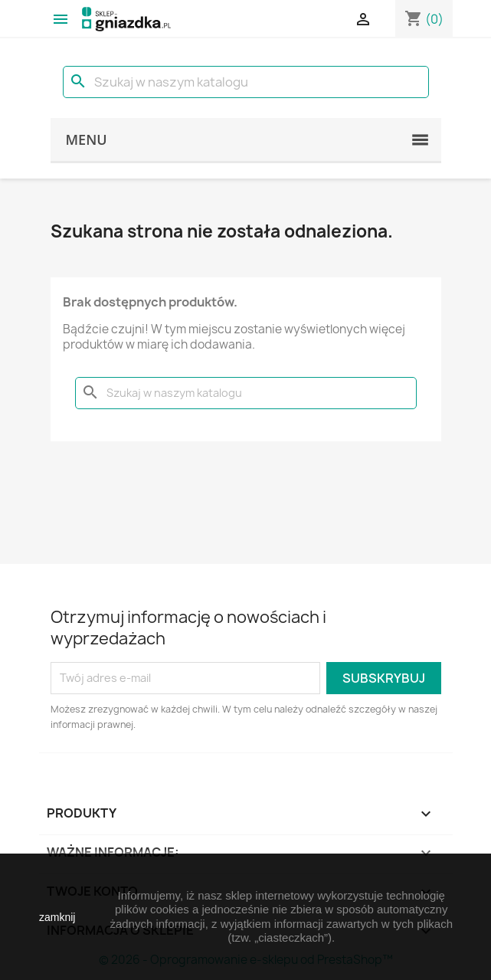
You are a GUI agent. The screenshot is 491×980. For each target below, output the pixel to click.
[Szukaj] (246, 82)
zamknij (57, 917)
